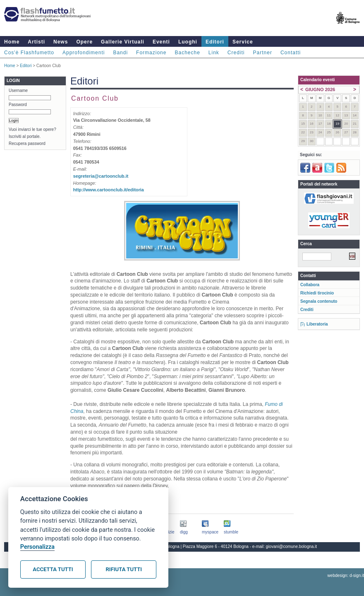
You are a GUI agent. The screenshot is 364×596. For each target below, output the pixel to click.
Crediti (236, 53)
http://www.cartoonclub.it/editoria (109, 190)
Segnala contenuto (319, 301)
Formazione (151, 53)
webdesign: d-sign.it (346, 575)
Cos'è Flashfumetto (29, 53)
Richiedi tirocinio (317, 293)
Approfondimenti (84, 53)
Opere (84, 42)
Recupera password (27, 144)
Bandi (120, 53)
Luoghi (188, 42)
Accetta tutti (53, 569)
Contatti (291, 53)
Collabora (310, 285)
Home (12, 42)
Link (214, 53)
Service (243, 42)
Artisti (36, 42)
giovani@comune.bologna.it (292, 547)
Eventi (161, 42)
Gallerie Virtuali (123, 42)
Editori (215, 42)
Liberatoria (317, 324)
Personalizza (37, 547)
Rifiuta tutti (124, 569)
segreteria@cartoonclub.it (101, 176)
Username (18, 90)
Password (18, 105)
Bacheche (187, 53)
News (61, 42)
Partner (263, 53)
